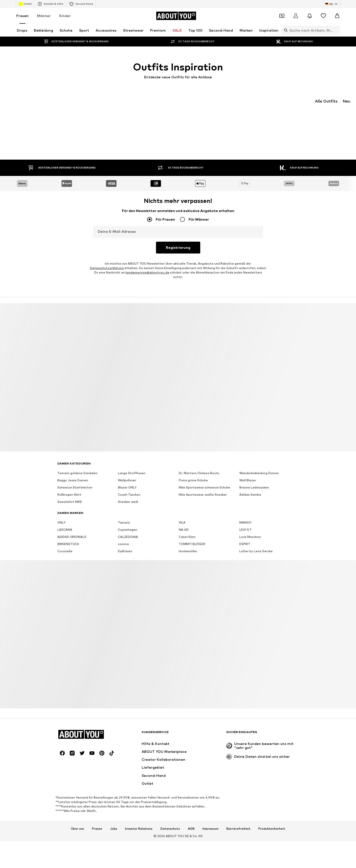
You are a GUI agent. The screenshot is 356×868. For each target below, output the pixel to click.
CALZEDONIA (128, 529)
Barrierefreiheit (238, 821)
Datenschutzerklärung (107, 260)
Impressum (211, 821)
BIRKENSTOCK (68, 536)
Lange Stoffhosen (132, 465)
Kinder (65, 16)
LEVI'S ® (245, 522)
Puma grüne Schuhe (193, 472)
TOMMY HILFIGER (192, 536)
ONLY (61, 515)
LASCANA (65, 522)
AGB (191, 821)
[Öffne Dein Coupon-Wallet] (282, 16)
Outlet (25, 4)
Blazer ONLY (127, 479)
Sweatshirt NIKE (70, 494)
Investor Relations (139, 821)
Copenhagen (128, 522)
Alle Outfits (326, 101)
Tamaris (124, 515)
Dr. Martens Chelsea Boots (199, 465)
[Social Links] (62, 745)
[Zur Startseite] (176, 16)
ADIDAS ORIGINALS (72, 529)
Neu (346, 101)
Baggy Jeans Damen (73, 472)
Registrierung (178, 239)
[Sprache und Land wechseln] (332, 4)
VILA (182, 515)
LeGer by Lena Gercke (256, 543)
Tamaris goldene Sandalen (77, 465)
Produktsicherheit (272, 821)
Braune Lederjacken (254, 479)
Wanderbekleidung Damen (259, 465)
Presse (97, 821)
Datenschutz (170, 821)
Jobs (114, 821)
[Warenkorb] (337, 16)
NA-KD (184, 522)
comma (123, 536)
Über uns (78, 821)
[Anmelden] (296, 16)
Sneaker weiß (128, 494)
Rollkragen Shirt (69, 487)
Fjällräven (125, 543)
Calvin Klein (187, 529)
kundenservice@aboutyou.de (147, 265)
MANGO (245, 515)
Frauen (22, 16)
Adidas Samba (250, 487)
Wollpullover (127, 472)
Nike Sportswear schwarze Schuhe (204, 479)
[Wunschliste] (323, 16)
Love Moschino (250, 529)
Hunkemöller (188, 543)
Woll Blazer (248, 472)
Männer (44, 16)
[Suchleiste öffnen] (285, 30)
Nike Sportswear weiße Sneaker (203, 487)
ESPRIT (245, 536)
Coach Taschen (129, 487)
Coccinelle (65, 543)
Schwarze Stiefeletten (75, 479)
